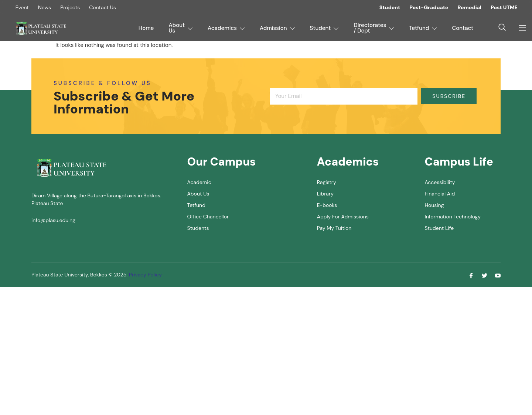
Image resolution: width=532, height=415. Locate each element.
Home (146, 28)
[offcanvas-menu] (520, 28)
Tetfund (423, 28)
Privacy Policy (145, 275)
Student (325, 28)
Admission (277, 28)
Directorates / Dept (374, 28)
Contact (463, 28)
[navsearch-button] (502, 28)
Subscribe (449, 96)
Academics (226, 28)
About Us (181, 28)
